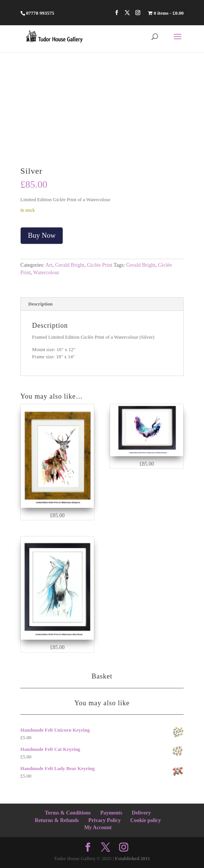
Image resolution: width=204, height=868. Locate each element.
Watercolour (46, 273)
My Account (98, 828)
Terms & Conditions (68, 813)
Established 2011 (133, 858)
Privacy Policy (104, 820)
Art (49, 265)
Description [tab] (40, 304)
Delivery (141, 813)
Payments (111, 813)
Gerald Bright (70, 265)
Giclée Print (100, 265)
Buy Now (42, 235)
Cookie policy (145, 820)
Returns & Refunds (57, 820)
